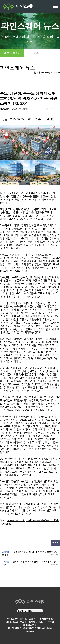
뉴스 (36, 53)
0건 (14, 109)
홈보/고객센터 (46, 73)
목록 (55, 543)
